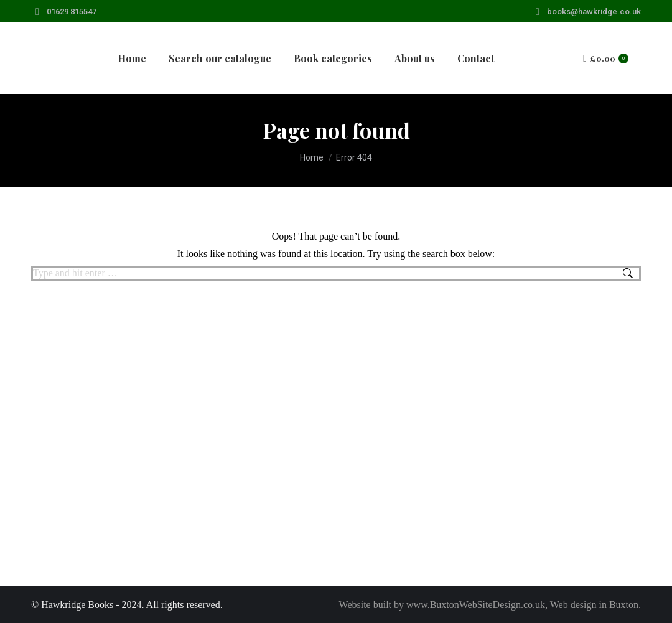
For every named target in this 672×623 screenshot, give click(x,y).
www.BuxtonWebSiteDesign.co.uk (476, 605)
